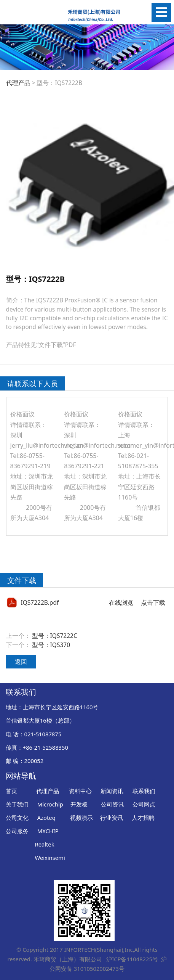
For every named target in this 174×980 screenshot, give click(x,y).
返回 (21, 662)
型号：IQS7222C (55, 636)
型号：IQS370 (51, 645)
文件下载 (22, 580)
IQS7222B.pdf (40, 602)
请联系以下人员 (33, 383)
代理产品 (18, 83)
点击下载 (153, 602)
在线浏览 (121, 602)
